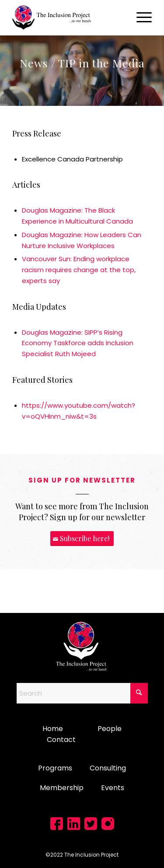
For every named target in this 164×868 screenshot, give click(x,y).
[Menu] (140, 17)
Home (53, 729)
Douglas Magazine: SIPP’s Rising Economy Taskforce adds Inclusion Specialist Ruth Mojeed (78, 343)
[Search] (82, 693)
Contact (61, 740)
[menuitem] (140, 17)
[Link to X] (91, 824)
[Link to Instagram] (108, 824)
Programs (55, 768)
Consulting (108, 768)
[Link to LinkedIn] (74, 824)
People (110, 729)
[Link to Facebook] (57, 824)
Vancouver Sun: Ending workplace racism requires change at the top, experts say (79, 270)
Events (113, 788)
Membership (62, 788)
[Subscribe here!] (82, 539)
